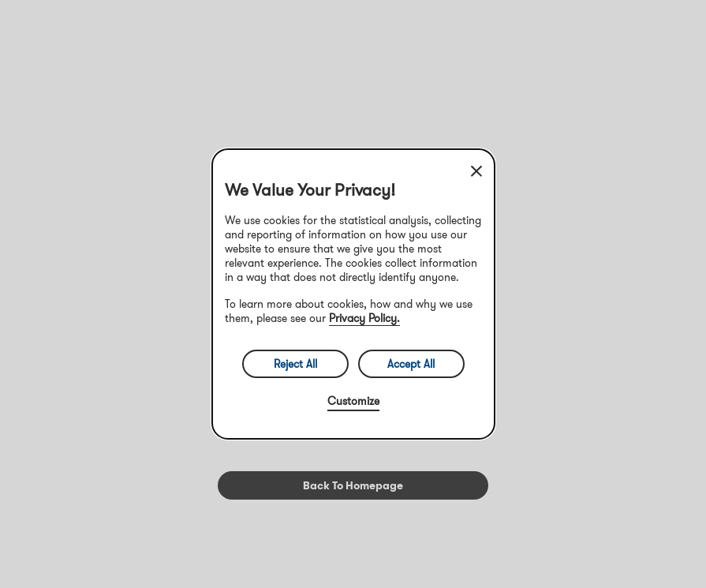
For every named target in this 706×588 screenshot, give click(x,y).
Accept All (411, 364)
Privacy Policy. (364, 318)
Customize (353, 401)
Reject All (295, 364)
